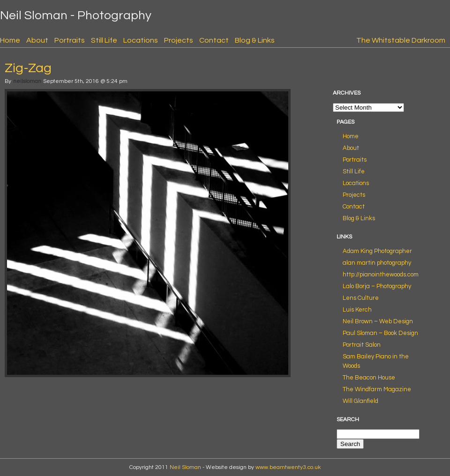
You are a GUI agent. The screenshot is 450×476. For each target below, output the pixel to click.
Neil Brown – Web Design (378, 321)
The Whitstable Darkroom (401, 40)
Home (10, 40)
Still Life (104, 40)
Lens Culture (361, 298)
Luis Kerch (357, 310)
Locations (141, 40)
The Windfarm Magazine (377, 389)
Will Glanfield (360, 401)
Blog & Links (255, 40)
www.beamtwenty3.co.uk (288, 467)
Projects (179, 40)
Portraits (70, 40)
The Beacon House (369, 378)
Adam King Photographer (377, 251)
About (37, 40)
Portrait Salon (362, 345)
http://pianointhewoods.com (381, 275)
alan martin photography (377, 263)
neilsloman (27, 81)
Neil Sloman (185, 467)
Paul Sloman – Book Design (380, 333)
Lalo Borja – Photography (377, 286)
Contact (214, 40)
